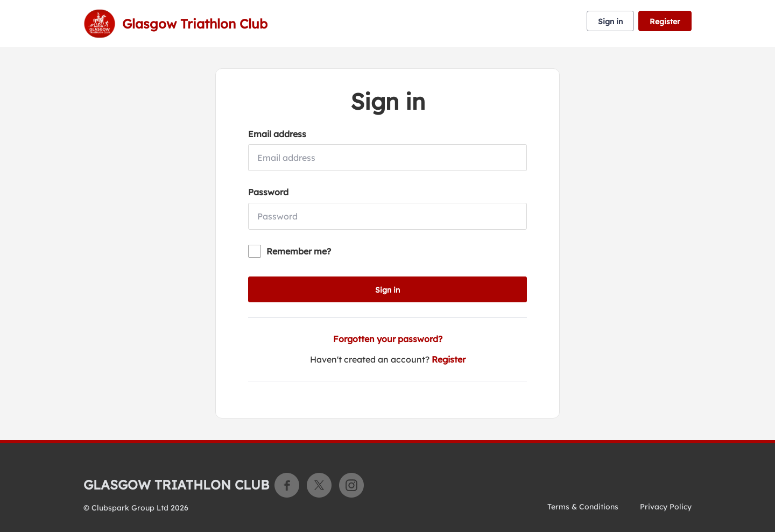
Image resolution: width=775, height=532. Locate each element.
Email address (277, 134)
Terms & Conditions (583, 507)
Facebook (287, 485)
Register (665, 22)
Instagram (351, 485)
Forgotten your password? (388, 339)
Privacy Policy (666, 507)
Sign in (610, 22)
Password (268, 192)
